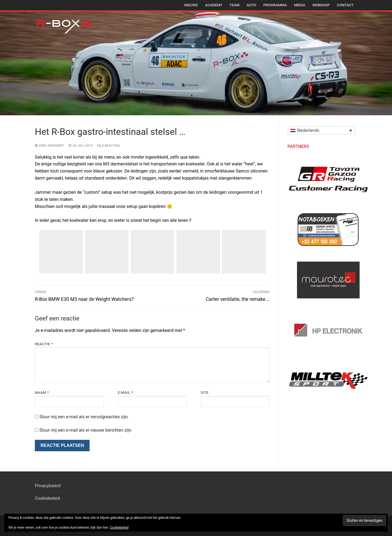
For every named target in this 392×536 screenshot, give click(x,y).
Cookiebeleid (47, 498)
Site (205, 392)
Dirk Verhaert (49, 146)
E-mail (126, 392)
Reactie (44, 344)
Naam (42, 392)
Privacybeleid (48, 486)
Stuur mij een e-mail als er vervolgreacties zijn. (84, 417)
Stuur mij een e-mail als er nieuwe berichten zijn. (86, 430)
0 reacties (109, 146)
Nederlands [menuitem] (308, 130)
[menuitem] (321, 130)
